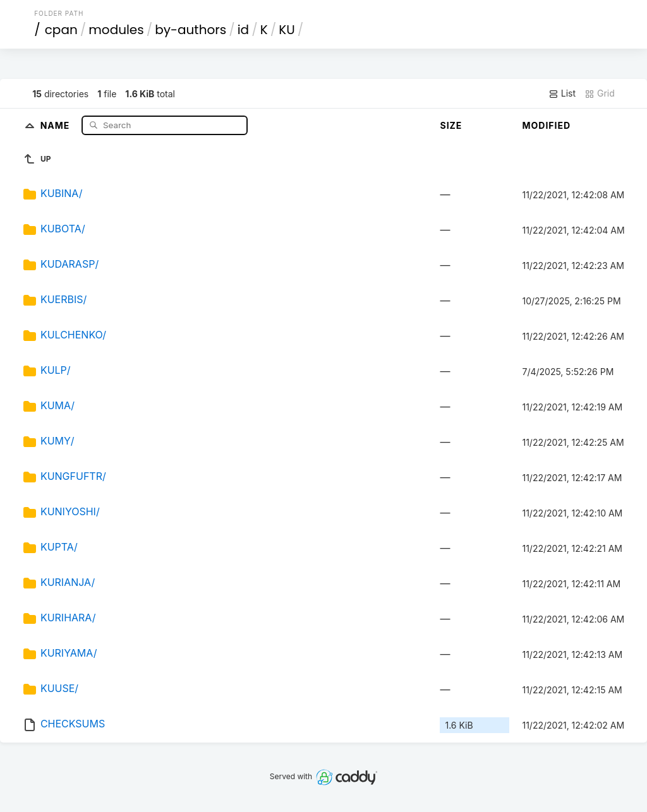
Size (451, 125)
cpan (61, 30)
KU (287, 30)
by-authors (190, 30)
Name (57, 125)
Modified (546, 125)
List (562, 93)
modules (116, 30)
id (243, 30)
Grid (600, 93)
